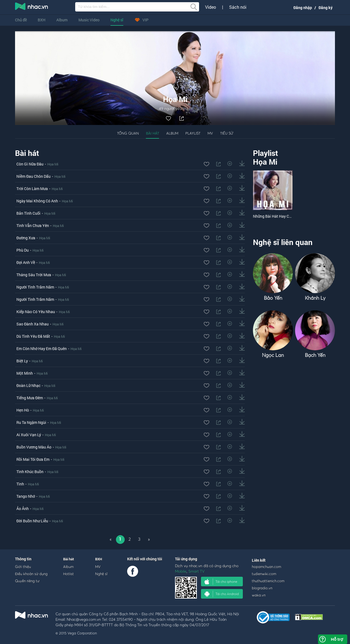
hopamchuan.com (266, 567)
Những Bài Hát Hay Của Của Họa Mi (284, 216)
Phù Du (23, 250)
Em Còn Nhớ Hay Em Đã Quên (42, 349)
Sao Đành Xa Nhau (33, 324)
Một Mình (25, 373)
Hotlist (68, 574)
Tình (20, 484)
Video (211, 7)
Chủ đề (21, 20)
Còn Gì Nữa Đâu (30, 164)
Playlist (193, 133)
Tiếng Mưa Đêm (30, 398)
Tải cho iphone (221, 582)
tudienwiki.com (264, 574)
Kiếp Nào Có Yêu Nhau (36, 312)
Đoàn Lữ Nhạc (28, 385)
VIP (141, 20)
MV (210, 133)
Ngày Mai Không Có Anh (37, 201)
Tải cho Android (222, 594)
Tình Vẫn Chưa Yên (33, 225)
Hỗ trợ (337, 639)
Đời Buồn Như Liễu (32, 521)
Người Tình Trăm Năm (35, 287)
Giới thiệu (23, 567)
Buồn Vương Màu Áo (34, 447)
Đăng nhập (303, 8)
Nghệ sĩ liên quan (283, 242)
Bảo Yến (273, 298)
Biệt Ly (22, 361)
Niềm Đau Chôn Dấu (33, 176)
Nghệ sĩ (117, 20)
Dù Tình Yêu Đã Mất (33, 336)
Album (62, 20)
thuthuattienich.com (268, 581)
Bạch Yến (315, 355)
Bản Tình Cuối (28, 213)
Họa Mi (53, 164)
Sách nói (238, 7)
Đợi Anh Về (26, 262)
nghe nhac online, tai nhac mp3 (32, 7)
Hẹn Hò (23, 410)
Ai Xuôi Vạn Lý (29, 435)
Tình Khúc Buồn (30, 472)
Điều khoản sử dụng (31, 574)
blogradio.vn (262, 588)
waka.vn (259, 595)
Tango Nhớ (26, 496)
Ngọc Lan (273, 355)
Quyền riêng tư (27, 581)
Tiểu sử (227, 133)
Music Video (89, 20)
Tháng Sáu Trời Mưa (34, 275)
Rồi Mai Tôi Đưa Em (33, 459)
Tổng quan (128, 133)
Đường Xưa (26, 238)
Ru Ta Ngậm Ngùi (31, 422)
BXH (42, 20)
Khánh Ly (315, 298)
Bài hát (153, 133)
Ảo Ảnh (23, 509)
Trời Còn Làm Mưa (32, 189)
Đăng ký (326, 8)
